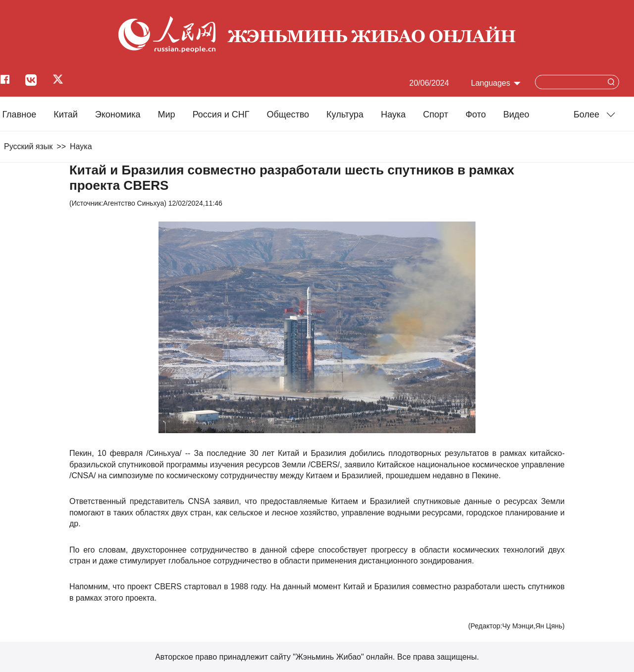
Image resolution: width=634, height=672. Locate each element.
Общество (288, 114)
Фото (476, 114)
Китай (66, 114)
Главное (19, 114)
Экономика (118, 114)
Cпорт (436, 114)
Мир (167, 114)
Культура (345, 114)
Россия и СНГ (221, 114)
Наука (393, 114)
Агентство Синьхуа (133, 203)
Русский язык (28, 146)
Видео (516, 114)
